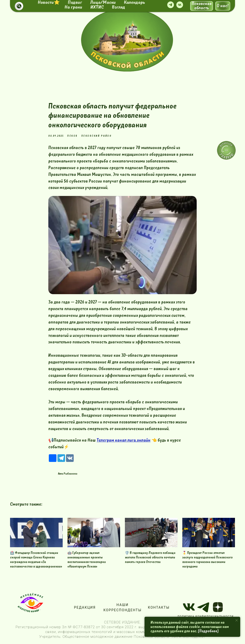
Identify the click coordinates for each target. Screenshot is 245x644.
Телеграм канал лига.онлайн (124, 440)
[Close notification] (237, 620)
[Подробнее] (208, 631)
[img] (127, 40)
